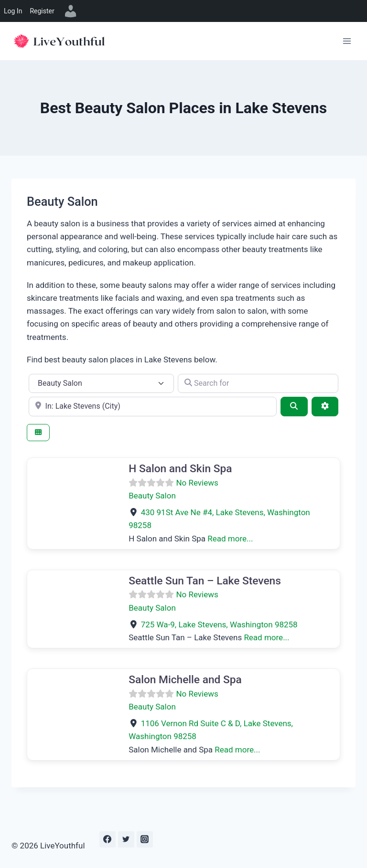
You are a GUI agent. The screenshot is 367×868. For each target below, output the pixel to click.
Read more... (230, 539)
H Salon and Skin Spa (180, 469)
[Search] (294, 406)
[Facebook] (108, 839)
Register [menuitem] (42, 11)
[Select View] (38, 433)
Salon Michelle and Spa (185, 680)
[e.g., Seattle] (153, 406)
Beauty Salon (152, 496)
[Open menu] (347, 41)
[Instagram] (145, 839)
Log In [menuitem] (13, 11)
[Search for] (258, 383)
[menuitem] (71, 11)
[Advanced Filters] (325, 406)
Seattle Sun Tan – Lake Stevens (205, 581)
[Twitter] (126, 839)
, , (219, 625)
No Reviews (197, 483)
